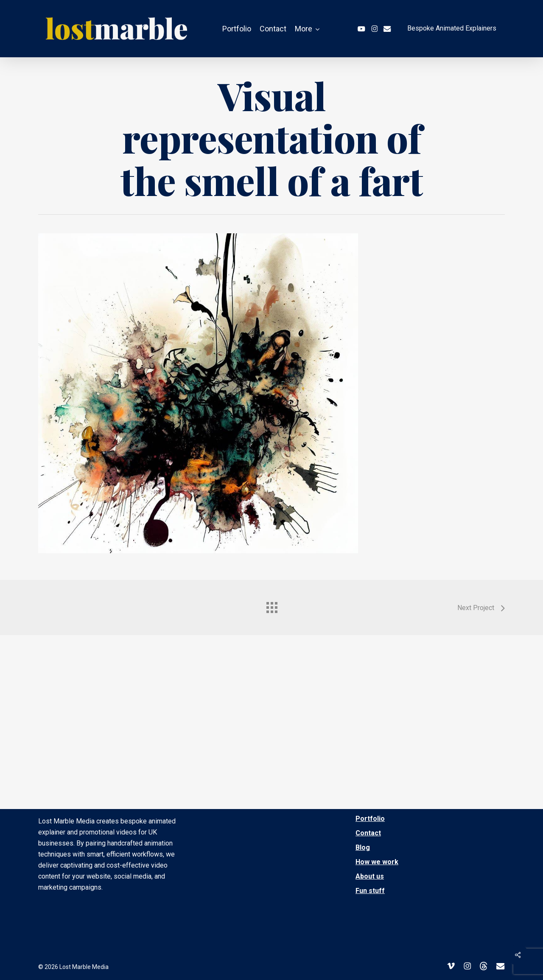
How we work (377, 862)
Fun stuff (370, 891)
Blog (363, 847)
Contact (368, 833)
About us (370, 876)
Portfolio (370, 819)
